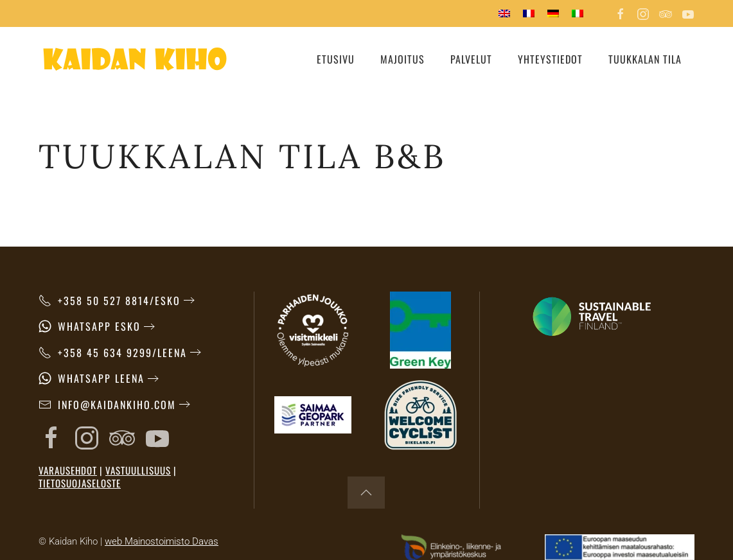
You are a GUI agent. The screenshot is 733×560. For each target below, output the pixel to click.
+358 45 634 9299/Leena (113, 353)
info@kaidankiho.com (107, 405)
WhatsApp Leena (92, 378)
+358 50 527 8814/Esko (110, 301)
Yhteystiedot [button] (550, 59)
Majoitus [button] (402, 59)
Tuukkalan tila (645, 59)
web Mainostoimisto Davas (162, 541)
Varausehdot (68, 470)
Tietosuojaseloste (80, 483)
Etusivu (336, 59)
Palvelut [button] (471, 59)
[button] (366, 493)
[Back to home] (135, 59)
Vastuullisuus (138, 470)
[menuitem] (504, 13)
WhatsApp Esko (90, 326)
